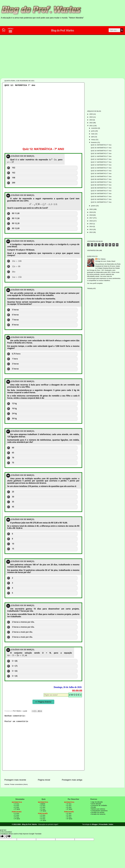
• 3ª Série (17, 809)
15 (13, 549)
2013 (91, 229)
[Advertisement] (56, 64)
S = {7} (15, 666)
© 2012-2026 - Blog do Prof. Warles (24, 824)
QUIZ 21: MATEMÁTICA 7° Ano (101, 145)
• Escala (93, 807)
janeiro (94, 206)
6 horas (15, 315)
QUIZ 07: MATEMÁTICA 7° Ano (101, 191)
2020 (91, 209)
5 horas (15, 310)
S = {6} (15, 671)
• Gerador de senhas (97, 812)
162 (14, 173)
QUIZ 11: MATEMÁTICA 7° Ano (101, 156)
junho (93, 131)
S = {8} (15, 661)
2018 (91, 215)
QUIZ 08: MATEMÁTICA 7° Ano (101, 188)
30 (13, 497)
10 (13, 544)
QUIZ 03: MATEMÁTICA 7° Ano (101, 182)
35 (13, 502)
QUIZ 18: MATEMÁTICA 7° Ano (101, 153)
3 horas (15, 364)
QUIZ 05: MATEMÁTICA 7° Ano (101, 196)
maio (93, 134)
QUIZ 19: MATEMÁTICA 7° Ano (101, 151)
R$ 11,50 (16, 218)
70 (13, 458)
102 (14, 168)
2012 (91, 232)
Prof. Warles (102, 259)
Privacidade (103, 824)
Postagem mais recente (15, 780)
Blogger (95, 824)
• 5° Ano (16, 806)
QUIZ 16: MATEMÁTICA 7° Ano (101, 174)
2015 (91, 224)
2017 (91, 218)
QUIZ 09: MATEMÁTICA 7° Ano (101, 179)
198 (14, 178)
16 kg (14, 408)
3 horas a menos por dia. (23, 627)
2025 (91, 114)
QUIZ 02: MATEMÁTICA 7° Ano (101, 199)
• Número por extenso (98, 809)
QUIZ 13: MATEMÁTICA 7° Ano (101, 168)
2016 (91, 221)
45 (13, 507)
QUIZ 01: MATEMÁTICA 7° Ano (101, 202)
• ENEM (42, 804)
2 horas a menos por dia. (23, 622)
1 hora (15, 359)
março (93, 140)
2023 (91, 120)
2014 (91, 226)
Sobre (111, 824)
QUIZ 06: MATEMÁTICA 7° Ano (101, 185)
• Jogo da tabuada (97, 802)
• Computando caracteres (99, 811)
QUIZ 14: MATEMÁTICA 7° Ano (101, 165)
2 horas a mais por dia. (22, 632)
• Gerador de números (98, 814)
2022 (91, 123)
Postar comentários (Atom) (19, 784)
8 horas (15, 325)
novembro (95, 128)
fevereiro (94, 142)
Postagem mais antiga (72, 780)
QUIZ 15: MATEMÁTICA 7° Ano (101, 176)
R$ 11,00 (16, 213)
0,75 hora (16, 354)
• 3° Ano (16, 804)
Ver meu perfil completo (95, 283)
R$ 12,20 (16, 223)
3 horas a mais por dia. (22, 637)
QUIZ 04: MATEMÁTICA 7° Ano (101, 194)
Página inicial (44, 780)
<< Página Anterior (43, 702)
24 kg (14, 413)
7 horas (15, 320)
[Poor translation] (8, 836)
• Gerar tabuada (96, 804)
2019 (91, 212)
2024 (91, 117)
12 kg (14, 403)
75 (13, 463)
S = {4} (15, 676)
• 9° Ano (16, 807)
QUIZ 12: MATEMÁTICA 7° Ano (101, 159)
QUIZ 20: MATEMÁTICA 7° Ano (101, 148)
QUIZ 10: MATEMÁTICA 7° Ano (101, 171)
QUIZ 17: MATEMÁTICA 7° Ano (101, 162)
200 (14, 183)
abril (93, 137)
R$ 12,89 (16, 228)
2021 (91, 126)
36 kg (14, 418)
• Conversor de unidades (99, 805)
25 (13, 492)
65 (13, 453)
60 (13, 448)
